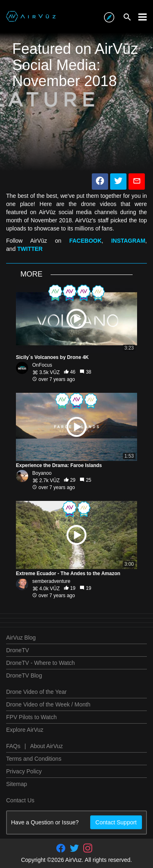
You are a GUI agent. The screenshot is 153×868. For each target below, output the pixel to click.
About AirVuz (47, 746)
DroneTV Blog (24, 675)
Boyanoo (42, 473)
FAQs (13, 746)
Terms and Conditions (34, 759)
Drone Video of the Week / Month (48, 704)
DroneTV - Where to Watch (40, 663)
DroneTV (18, 650)
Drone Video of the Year (36, 692)
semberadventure (51, 581)
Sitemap (17, 784)
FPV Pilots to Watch (31, 717)
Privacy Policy (24, 771)
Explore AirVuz (25, 730)
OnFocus (42, 365)
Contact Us (20, 800)
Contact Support (116, 822)
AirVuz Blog (21, 638)
